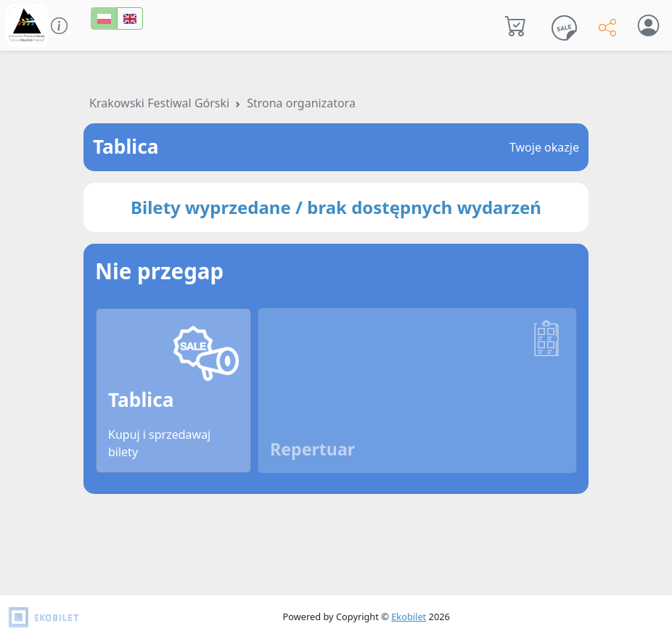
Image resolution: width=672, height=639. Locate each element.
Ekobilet (409, 617)
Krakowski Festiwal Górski (159, 103)
